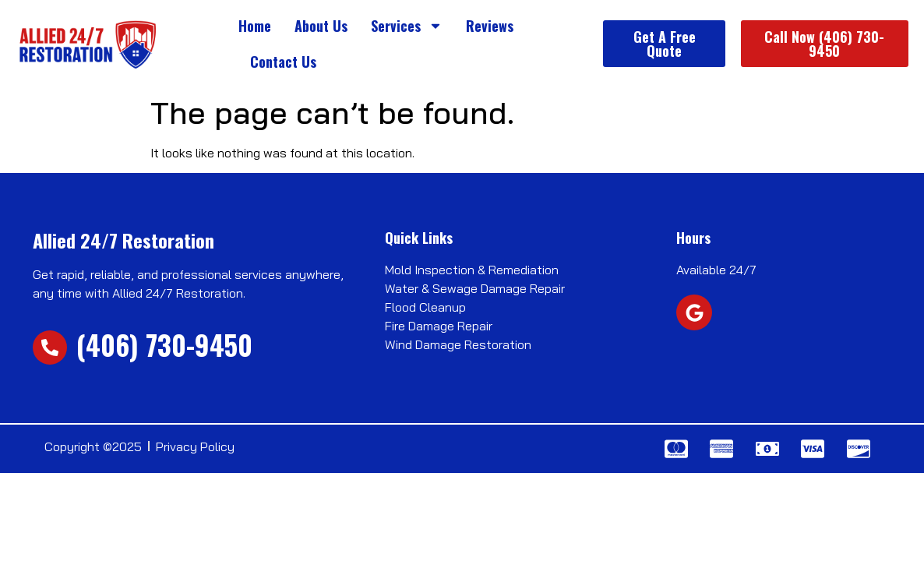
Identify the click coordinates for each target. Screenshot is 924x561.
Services (407, 26)
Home (255, 26)
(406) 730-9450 (164, 344)
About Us (321, 26)
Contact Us (283, 62)
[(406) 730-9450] (50, 348)
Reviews (490, 26)
